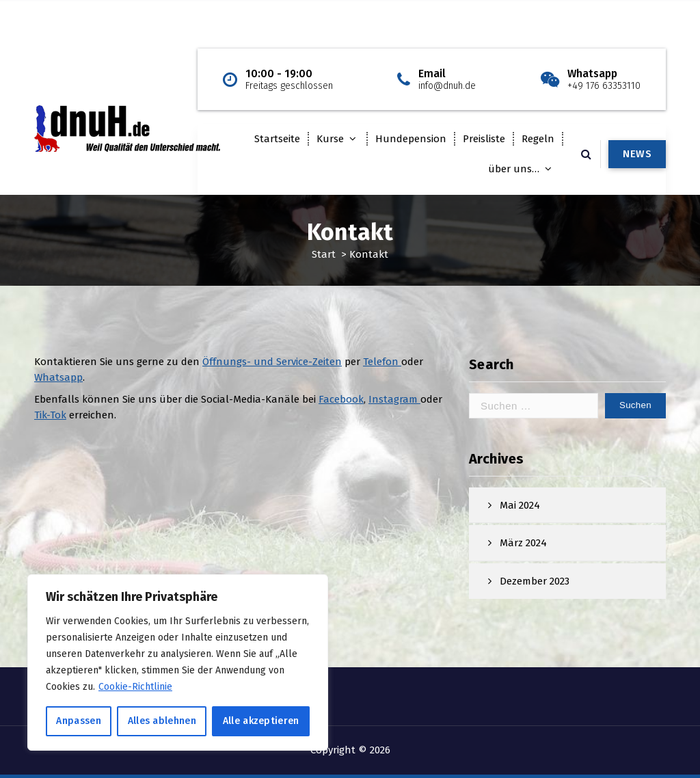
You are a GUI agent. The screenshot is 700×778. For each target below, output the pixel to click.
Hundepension (411, 139)
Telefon (382, 368)
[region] (178, 662)
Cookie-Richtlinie (135, 687)
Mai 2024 (520, 515)
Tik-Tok (50, 421)
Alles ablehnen (162, 721)
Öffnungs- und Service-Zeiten (272, 368)
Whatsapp (58, 384)
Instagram (394, 406)
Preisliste (484, 139)
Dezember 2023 (535, 591)
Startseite (277, 139)
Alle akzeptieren (261, 721)
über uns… (514, 169)
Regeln (538, 139)
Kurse (330, 139)
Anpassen (78, 721)
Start (324, 254)
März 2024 (523, 553)
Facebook (341, 406)
